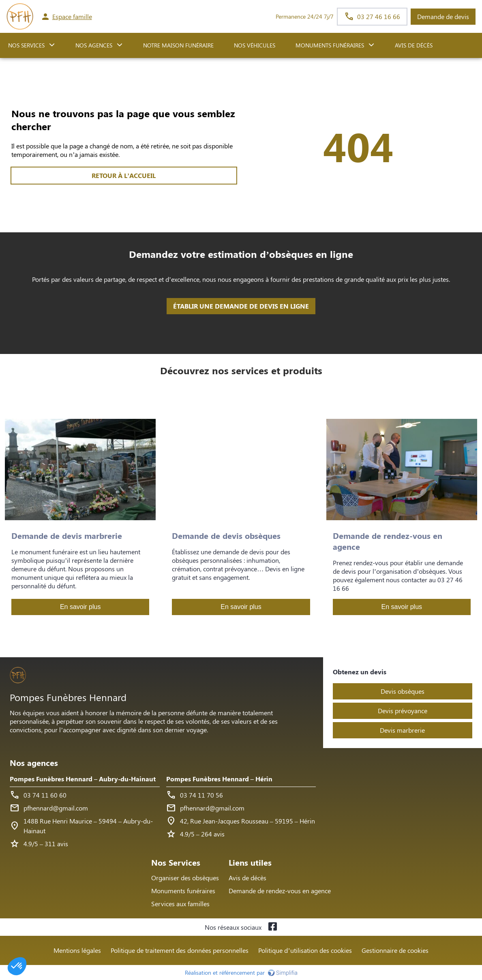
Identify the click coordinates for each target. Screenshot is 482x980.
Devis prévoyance (403, 711)
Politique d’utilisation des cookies (305, 950)
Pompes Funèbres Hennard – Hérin (219, 779)
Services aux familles (180, 904)
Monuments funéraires (330, 45)
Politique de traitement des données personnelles (180, 950)
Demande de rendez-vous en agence (280, 891)
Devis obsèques (403, 691)
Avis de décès (414, 45)
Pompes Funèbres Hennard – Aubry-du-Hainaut (83, 779)
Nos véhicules (255, 45)
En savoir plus (80, 607)
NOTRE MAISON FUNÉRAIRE (178, 45)
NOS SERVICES (26, 45)
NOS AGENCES (94, 45)
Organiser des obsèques (185, 878)
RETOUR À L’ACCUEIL (124, 175)
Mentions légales (77, 950)
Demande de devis (443, 16)
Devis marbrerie (402, 730)
